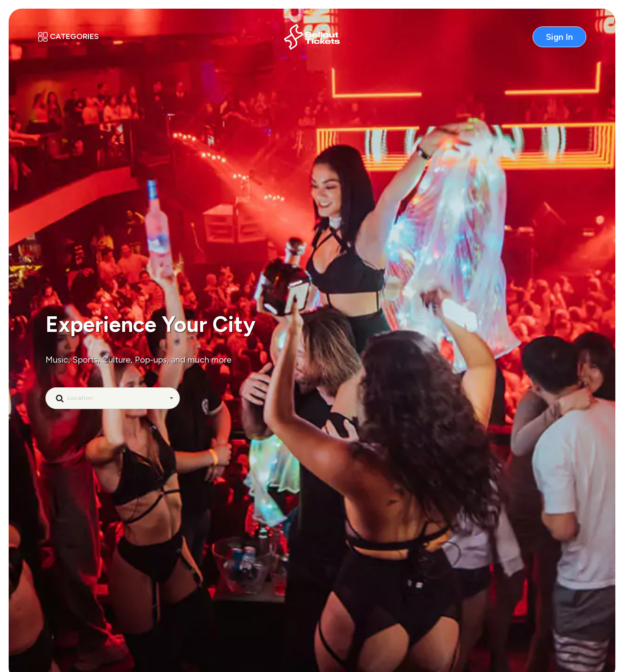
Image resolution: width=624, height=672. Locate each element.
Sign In (559, 37)
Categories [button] (68, 36)
